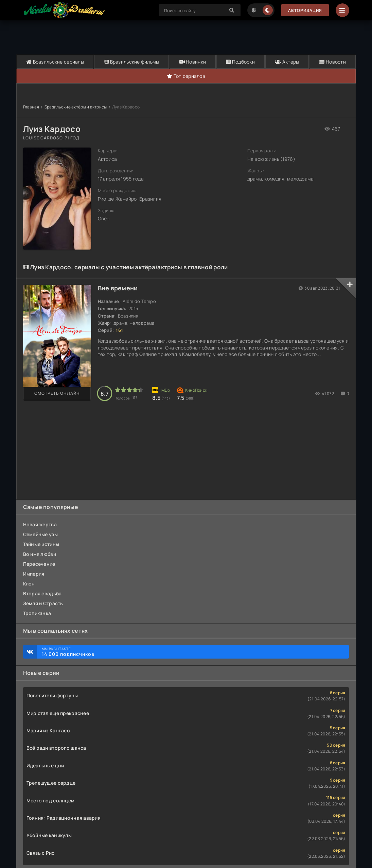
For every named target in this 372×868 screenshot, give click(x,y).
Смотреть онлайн (57, 393)
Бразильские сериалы (55, 62)
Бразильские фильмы (132, 62)
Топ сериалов (186, 76)
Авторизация (305, 10)
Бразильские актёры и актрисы (76, 107)
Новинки (193, 62)
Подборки (240, 62)
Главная (31, 107)
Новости (332, 62)
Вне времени (118, 288)
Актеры (287, 62)
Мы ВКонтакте (192, 652)
